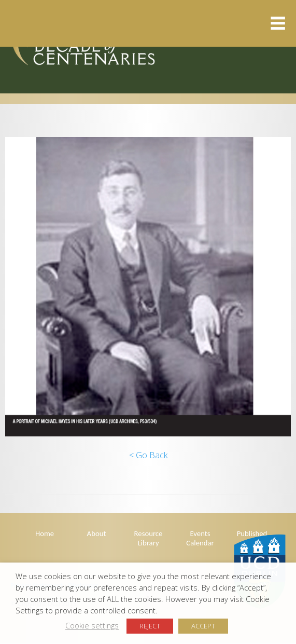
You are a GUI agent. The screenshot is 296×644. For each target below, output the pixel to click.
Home (45, 533)
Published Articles (252, 538)
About (97, 533)
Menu (143, 23)
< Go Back (148, 455)
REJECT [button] (150, 626)
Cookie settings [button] (92, 625)
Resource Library (149, 538)
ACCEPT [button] (203, 626)
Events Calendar (200, 538)
